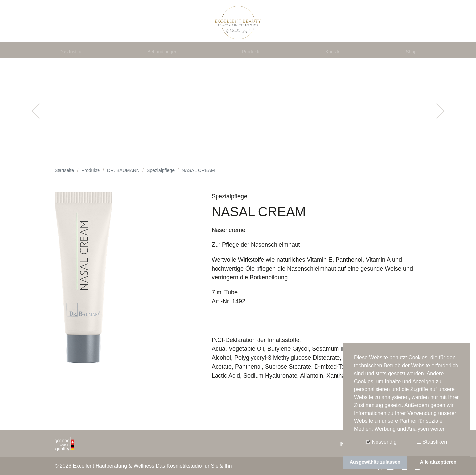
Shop (410, 63)
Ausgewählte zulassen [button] (375, 462)
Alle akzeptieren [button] (438, 462)
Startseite (64, 185)
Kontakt (335, 63)
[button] (36, 126)
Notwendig (381, 442)
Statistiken (432, 442)
